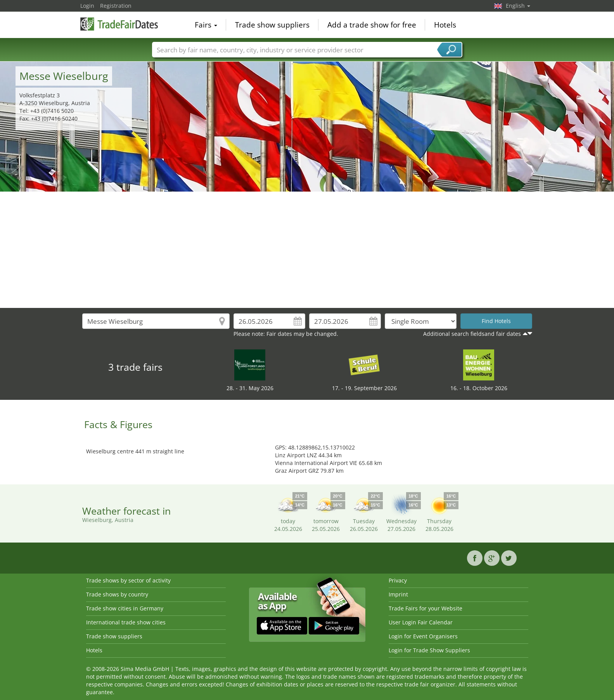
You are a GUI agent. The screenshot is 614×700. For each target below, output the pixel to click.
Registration (116, 6)
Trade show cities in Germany (125, 608)
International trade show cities (126, 622)
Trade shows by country (117, 594)
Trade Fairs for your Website (425, 608)
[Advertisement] (307, 250)
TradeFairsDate (119, 24)
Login (87, 6)
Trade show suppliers (272, 25)
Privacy (398, 580)
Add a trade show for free (372, 25)
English (518, 6)
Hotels (445, 25)
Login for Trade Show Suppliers (429, 650)
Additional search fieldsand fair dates (472, 334)
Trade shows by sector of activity (128, 580)
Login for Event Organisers (423, 636)
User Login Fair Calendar (421, 622)
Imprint (398, 594)
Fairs (206, 25)
